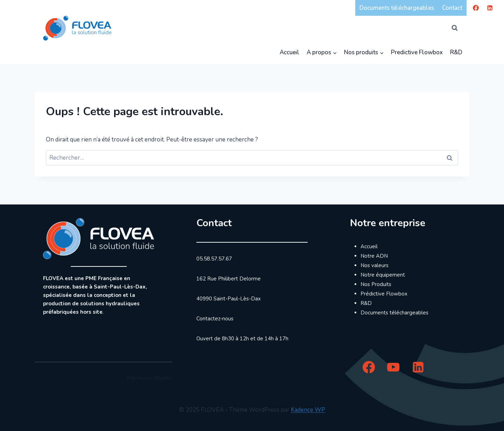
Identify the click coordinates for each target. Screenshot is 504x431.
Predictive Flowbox (417, 52)
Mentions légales (150, 378)
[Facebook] (476, 8)
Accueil (289, 52)
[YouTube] (394, 367)
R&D (456, 52)
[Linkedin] (490, 8)
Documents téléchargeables (397, 8)
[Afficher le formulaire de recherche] (455, 28)
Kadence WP (308, 410)
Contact (452, 8)
